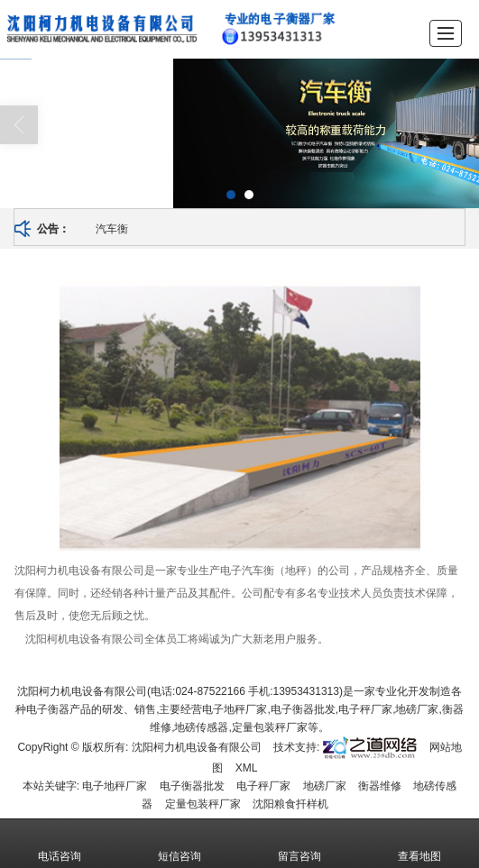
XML (247, 767)
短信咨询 (180, 843)
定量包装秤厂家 (203, 803)
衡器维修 (380, 785)
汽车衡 (112, 228)
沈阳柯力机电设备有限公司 (197, 746)
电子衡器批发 (192, 785)
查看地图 (419, 843)
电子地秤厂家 (115, 785)
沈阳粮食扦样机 (290, 803)
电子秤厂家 (263, 785)
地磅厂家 (325, 785)
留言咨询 (299, 843)
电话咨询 (60, 843)
